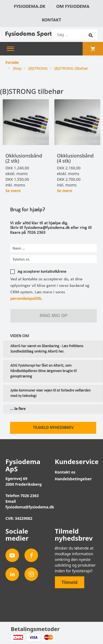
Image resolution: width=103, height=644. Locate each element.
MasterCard (48, 637)
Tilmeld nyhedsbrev (53, 428)
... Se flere (18, 409)
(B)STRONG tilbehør (71, 68)
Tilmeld (70, 582)
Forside (12, 62)
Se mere (13, 191)
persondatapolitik (26, 299)
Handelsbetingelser (73, 479)
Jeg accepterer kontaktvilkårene (42, 272)
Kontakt (51, 20)
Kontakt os (65, 472)
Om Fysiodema (73, 7)
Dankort (18, 637)
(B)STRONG (38, 68)
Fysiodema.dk (30, 7)
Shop (17, 68)
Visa (33, 637)
